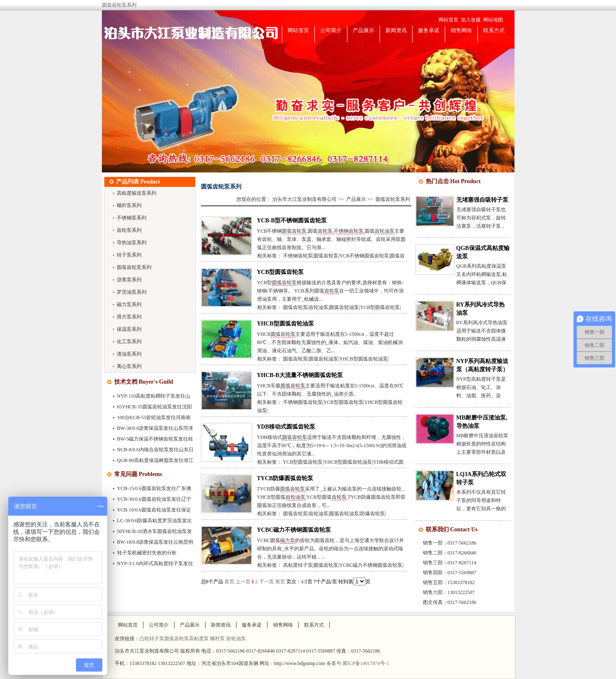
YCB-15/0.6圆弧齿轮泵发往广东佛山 (150, 490)
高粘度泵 (199, 639)
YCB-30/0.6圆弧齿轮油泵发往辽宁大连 (150, 501)
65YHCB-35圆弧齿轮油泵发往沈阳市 (150, 408)
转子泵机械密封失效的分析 (147, 553)
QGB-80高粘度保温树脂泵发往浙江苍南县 (151, 462)
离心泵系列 (129, 366)
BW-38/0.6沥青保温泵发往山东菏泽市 (151, 430)
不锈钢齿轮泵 (349, 231)
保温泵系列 (129, 329)
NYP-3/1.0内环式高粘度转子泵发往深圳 (151, 565)
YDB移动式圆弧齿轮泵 (286, 427)
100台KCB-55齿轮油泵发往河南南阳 (150, 419)
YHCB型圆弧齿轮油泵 (286, 324)
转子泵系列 (129, 255)
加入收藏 (471, 20)
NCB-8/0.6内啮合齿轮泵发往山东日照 (151, 451)
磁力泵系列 (129, 304)
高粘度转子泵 (298, 565)
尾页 (280, 582)
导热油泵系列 (132, 243)
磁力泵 (288, 540)
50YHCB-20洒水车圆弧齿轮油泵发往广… (150, 533)
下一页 (267, 582)
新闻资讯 (396, 30)
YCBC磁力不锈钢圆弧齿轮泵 (294, 530)
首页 (229, 582)
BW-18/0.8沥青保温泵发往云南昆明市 (151, 544)
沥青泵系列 (129, 280)
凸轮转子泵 (152, 639)
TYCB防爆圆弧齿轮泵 (285, 478)
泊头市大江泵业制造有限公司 (304, 199)
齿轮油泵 (385, 231)
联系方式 (494, 30)
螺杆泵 (218, 639)
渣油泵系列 (129, 354)
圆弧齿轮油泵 (344, 307)
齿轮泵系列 (129, 230)
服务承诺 (429, 30)
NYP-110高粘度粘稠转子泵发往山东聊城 (149, 398)
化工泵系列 (129, 342)
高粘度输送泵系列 (137, 193)
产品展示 (363, 30)
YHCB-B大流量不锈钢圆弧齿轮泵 (300, 375)
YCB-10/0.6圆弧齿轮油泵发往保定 (154, 510)
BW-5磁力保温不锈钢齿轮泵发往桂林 (151, 441)
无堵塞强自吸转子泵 (482, 200)
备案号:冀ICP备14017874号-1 (358, 663)
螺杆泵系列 (129, 205)
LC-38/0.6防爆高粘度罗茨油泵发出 (155, 521)
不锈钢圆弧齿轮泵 (303, 402)
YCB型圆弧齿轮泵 (281, 272)
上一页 (243, 582)
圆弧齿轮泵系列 (134, 267)
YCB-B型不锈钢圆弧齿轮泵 (292, 220)
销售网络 (461, 30)
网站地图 (493, 20)
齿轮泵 (325, 231)
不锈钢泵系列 (132, 218)
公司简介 (331, 30)
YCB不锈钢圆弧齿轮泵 (364, 256)
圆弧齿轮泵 (294, 231)
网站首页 (448, 20)
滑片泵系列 (129, 317)
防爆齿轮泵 (373, 514)
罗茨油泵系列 (132, 292)
